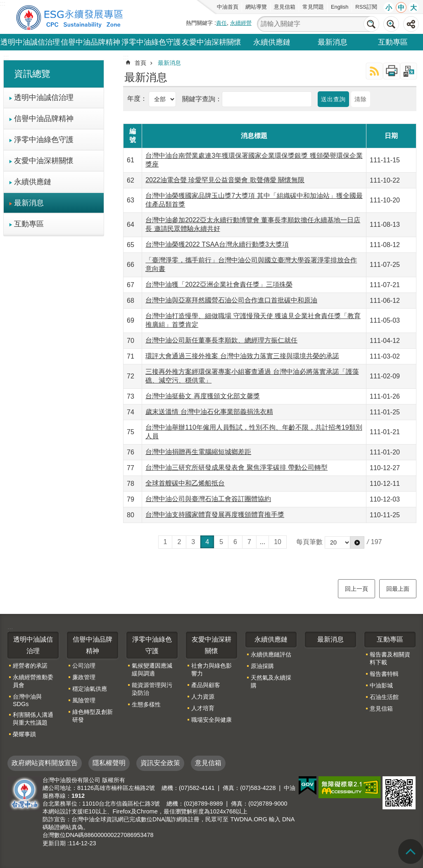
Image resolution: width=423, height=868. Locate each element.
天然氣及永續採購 (271, 681)
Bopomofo (409, 71)
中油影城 (381, 685)
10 (278, 542)
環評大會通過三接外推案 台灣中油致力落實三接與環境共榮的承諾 (242, 356)
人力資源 (203, 697)
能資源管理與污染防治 (152, 689)
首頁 (140, 63)
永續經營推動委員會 (33, 681)
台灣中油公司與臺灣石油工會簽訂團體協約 (208, 499)
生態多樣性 (146, 704)
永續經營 (241, 23)
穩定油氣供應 (90, 689)
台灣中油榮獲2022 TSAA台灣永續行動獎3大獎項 (217, 244)
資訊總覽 (32, 74)
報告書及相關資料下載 (390, 658)
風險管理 (84, 700)
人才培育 (203, 708)
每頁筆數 (309, 542)
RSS (374, 71)
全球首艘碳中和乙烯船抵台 (185, 483)
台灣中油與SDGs (27, 700)
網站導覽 (256, 7)
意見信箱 (285, 7)
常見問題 (313, 7)
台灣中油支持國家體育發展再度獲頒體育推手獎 (215, 515)
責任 (221, 23)
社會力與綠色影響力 (211, 669)
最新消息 (333, 42)
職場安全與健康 (211, 720)
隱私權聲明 (109, 763)
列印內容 (392, 71)
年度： (138, 99)
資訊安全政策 (160, 763)
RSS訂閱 (366, 7)
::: (6, 57)
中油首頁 (228, 7)
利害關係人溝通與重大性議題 (33, 719)
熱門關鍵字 (199, 23)
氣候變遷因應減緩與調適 (152, 669)
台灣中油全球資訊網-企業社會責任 (71, 17)
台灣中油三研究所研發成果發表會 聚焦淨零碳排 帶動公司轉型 (236, 467)
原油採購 (262, 666)
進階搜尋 (391, 24)
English (340, 7)
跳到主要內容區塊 (4, 4)
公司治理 (84, 666)
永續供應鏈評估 (271, 654)
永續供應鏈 (272, 42)
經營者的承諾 (30, 666)
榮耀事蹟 (24, 734)
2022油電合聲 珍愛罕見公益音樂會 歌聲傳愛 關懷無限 (225, 180)
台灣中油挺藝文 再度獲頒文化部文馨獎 (202, 396)
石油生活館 (384, 697)
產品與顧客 (206, 685)
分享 (411, 24)
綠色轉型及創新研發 (93, 716)
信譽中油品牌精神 (90, 42)
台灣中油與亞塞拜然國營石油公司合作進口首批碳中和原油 (231, 300)
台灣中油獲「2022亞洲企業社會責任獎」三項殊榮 (219, 284)
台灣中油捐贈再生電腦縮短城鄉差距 (198, 452)
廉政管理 (84, 677)
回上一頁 (356, 589)
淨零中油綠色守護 (151, 42)
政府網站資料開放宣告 (45, 763)
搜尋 (371, 24)
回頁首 (411, 851)
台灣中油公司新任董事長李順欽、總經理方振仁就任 (221, 340)
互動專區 (393, 42)
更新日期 (54, 843)
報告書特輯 (384, 674)
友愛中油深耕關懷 (211, 42)
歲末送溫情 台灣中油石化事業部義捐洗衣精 (209, 412)
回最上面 (398, 589)
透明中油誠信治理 (30, 42)
